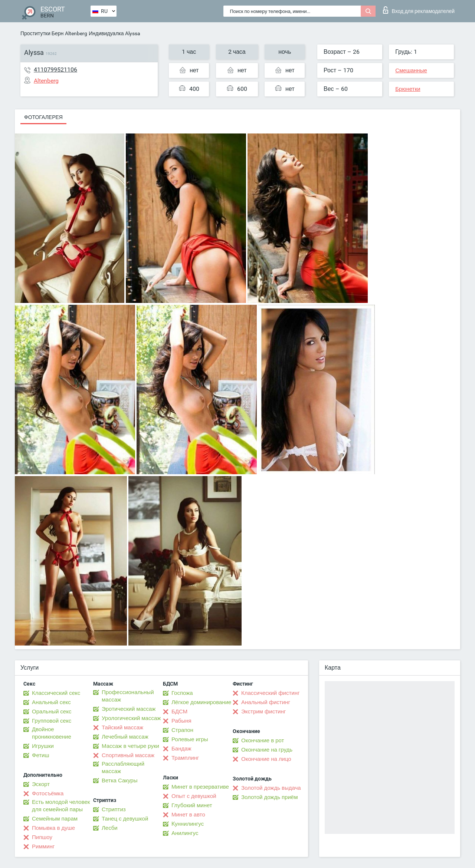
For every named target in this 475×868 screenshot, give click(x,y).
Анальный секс (51, 702)
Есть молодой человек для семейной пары (61, 806)
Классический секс (56, 693)
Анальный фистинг (266, 702)
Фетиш (41, 755)
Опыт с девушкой (194, 796)
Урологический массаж (131, 718)
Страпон (182, 730)
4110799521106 (55, 70)
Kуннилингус (188, 824)
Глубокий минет (192, 805)
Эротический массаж (129, 709)
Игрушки (43, 746)
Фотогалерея (43, 117)
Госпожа (182, 693)
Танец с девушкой (125, 819)
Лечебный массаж (125, 737)
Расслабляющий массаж (123, 768)
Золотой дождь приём (269, 797)
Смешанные (411, 70)
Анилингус (185, 833)
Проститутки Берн (42, 33)
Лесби (110, 828)
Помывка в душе (53, 828)
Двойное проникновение (52, 733)
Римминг (43, 846)
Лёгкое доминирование (201, 702)
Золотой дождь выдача (271, 788)
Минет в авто (188, 815)
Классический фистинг (270, 693)
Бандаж (181, 749)
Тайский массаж (122, 727)
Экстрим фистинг (263, 712)
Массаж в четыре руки (130, 746)
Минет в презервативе (200, 787)
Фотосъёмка (48, 793)
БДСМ (179, 712)
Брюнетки (408, 89)
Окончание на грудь (267, 750)
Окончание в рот (263, 740)
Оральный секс (52, 712)
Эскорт (41, 784)
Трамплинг (185, 758)
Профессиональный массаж (128, 696)
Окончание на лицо (266, 759)
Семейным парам (55, 819)
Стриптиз (114, 809)
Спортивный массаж (128, 755)
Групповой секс (52, 721)
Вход (419, 10)
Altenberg (76, 33)
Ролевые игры (190, 739)
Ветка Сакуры (119, 780)
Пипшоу (42, 837)
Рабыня (181, 721)
